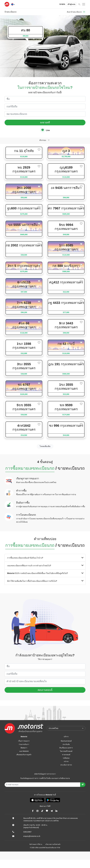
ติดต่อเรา (24, 748)
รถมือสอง (66, 758)
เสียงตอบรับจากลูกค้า (24, 755)
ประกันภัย (66, 744)
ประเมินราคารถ (66, 765)
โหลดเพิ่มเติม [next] (45, 446)
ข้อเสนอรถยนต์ (66, 741)
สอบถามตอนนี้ (45, 690)
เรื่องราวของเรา (24, 741)
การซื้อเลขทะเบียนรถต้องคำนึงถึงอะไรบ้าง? (45, 558)
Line (45, 130)
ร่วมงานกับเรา (24, 744)
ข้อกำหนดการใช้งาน (36, 844)
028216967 (27, 832)
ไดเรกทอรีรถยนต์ (66, 751)
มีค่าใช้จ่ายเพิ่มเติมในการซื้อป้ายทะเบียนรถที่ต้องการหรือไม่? (45, 581)
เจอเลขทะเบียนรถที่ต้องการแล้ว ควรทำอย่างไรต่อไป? (45, 565)
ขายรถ (62, 4)
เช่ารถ (66, 761)
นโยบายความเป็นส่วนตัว (53, 844)
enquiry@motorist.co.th (32, 836)
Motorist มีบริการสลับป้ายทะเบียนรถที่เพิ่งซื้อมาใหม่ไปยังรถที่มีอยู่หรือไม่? (45, 573)
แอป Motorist (24, 751)
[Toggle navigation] (84, 12)
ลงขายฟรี (45, 122)
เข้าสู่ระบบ (71, 4)
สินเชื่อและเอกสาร (66, 748)
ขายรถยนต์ (66, 755)
